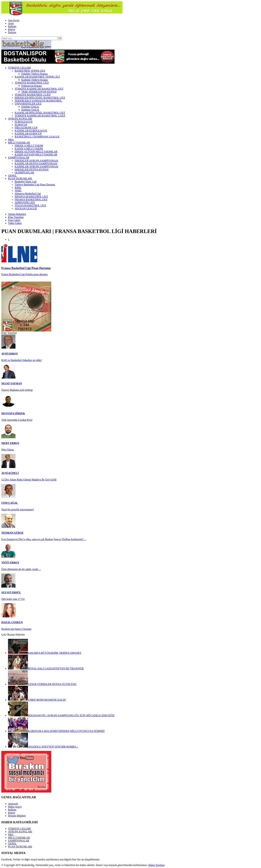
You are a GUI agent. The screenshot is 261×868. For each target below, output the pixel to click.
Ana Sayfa (14, 20)
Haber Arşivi (15, 807)
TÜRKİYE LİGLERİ (19, 829)
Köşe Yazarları (16, 217)
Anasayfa (13, 804)
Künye (12, 29)
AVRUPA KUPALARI (20, 832)
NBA (11, 835)
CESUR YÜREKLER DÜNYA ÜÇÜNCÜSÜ (42, 684)
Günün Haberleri (17, 214)
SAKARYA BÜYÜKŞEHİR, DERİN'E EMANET (45, 653)
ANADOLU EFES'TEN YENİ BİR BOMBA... (43, 747)
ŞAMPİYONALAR (19, 841)
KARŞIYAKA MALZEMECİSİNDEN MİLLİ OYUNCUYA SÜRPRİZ (56, 731)
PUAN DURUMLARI (20, 847)
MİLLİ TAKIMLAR (19, 838)
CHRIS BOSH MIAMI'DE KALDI (37, 700)
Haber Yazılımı (156, 865)
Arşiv (11, 23)
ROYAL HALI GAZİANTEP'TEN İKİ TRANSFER (46, 669)
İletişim (12, 32)
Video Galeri (15, 223)
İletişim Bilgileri (17, 816)
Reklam (12, 26)
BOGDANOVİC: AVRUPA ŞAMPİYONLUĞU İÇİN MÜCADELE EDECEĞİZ (61, 715)
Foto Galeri (14, 220)
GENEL (12, 844)
